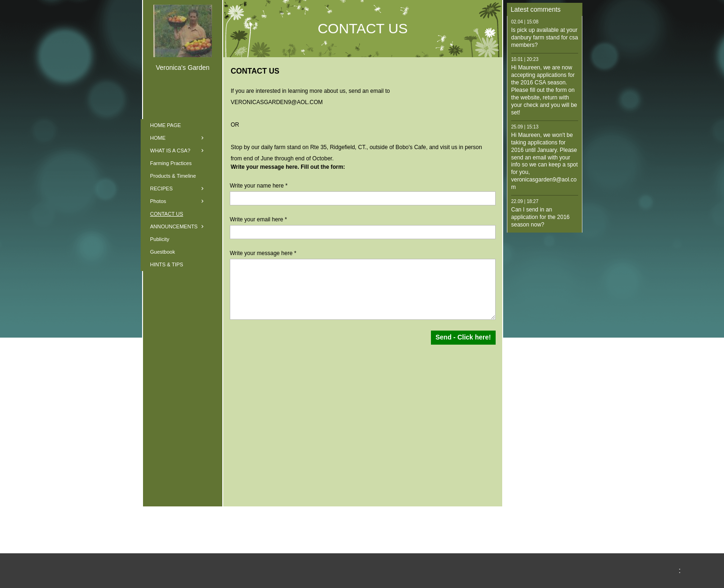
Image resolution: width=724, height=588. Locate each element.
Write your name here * (259, 186)
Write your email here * (258, 219)
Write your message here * (263, 253)
